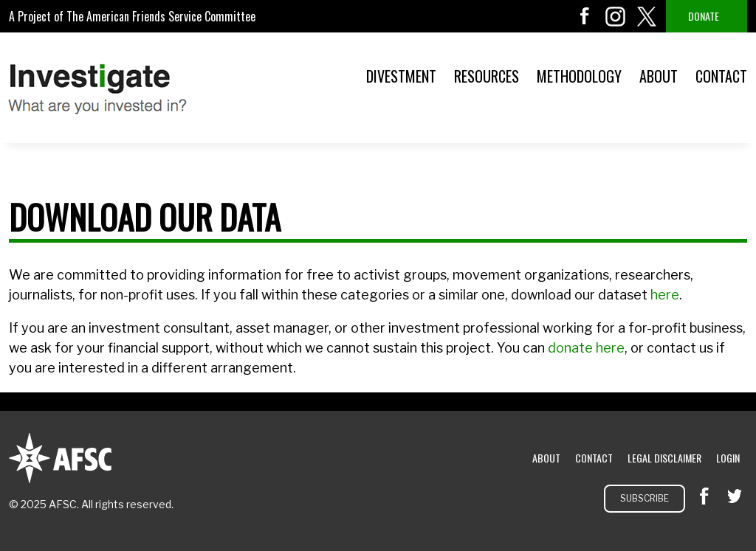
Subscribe (645, 498)
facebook (585, 16)
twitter (647, 16)
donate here (586, 348)
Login (728, 458)
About (659, 76)
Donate (704, 16)
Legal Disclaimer (664, 458)
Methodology (579, 76)
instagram (616, 16)
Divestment (401, 76)
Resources (487, 76)
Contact (721, 76)
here (665, 295)
